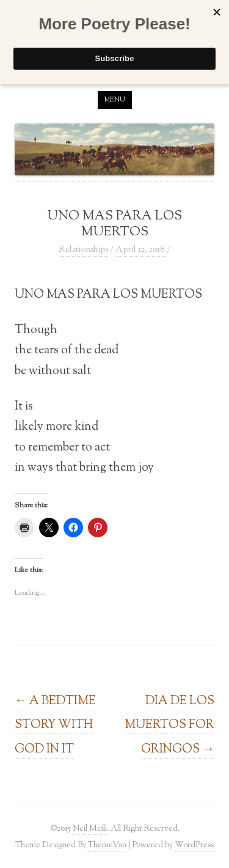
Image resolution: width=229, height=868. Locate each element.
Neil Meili (90, 829)
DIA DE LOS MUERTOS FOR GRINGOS (169, 725)
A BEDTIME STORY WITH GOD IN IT (55, 725)
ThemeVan (107, 845)
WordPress (194, 845)
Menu (115, 100)
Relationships (83, 250)
